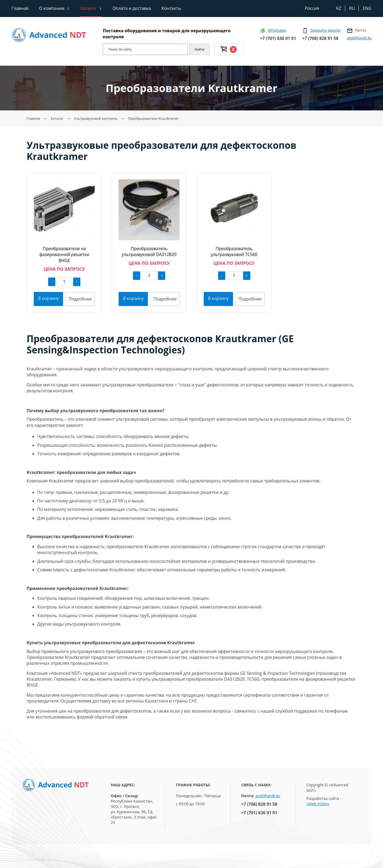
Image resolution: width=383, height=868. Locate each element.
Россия (312, 8)
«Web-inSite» (318, 804)
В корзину (48, 298)
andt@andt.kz (359, 38)
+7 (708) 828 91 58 (320, 38)
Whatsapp (277, 30)
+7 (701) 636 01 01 (278, 38)
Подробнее (80, 299)
